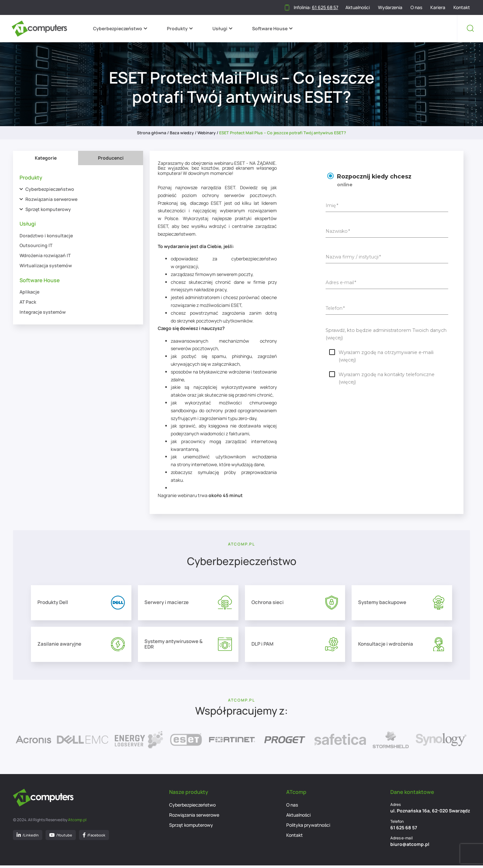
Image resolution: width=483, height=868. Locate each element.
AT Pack (28, 302)
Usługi (221, 28)
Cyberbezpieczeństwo (119, 28)
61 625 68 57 (404, 830)
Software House (271, 28)
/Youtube (61, 838)
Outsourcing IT (36, 245)
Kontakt (462, 7)
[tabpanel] (78, 245)
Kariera (438, 7)
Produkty (179, 28)
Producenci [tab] (111, 158)
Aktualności (358, 7)
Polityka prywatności (308, 828)
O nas (416, 7)
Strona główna (152, 133)
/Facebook (94, 838)
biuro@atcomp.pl (410, 847)
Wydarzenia (390, 7)
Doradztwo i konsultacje (46, 236)
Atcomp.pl (77, 823)
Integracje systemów (43, 312)
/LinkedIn (28, 838)
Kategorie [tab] (46, 158)
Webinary (207, 133)
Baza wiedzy (182, 133)
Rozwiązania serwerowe (51, 199)
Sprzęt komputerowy (48, 209)
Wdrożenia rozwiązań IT (45, 255)
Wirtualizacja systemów (46, 265)
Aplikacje (29, 292)
